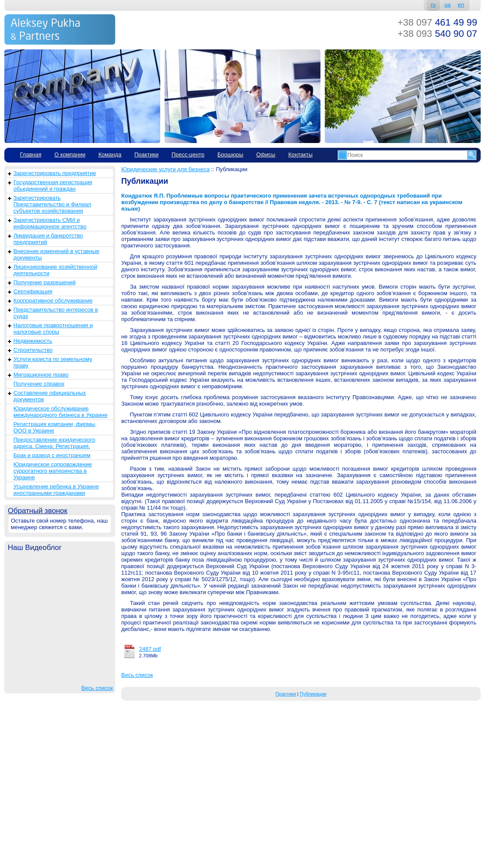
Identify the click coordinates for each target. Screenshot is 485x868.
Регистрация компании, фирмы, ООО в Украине (55, 427)
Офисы (266, 154)
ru (433, 5)
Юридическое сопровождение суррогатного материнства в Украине (53, 471)
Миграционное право (41, 375)
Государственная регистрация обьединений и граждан (53, 185)
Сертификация (33, 291)
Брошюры (230, 154)
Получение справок (39, 384)
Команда (110, 154)
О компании (70, 154)
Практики (146, 154)
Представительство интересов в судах (56, 313)
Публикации (313, 694)
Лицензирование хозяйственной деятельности (55, 270)
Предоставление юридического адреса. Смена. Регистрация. (54, 443)
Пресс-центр (188, 154)
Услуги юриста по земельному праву (53, 362)
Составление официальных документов (50, 396)
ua (447, 5)
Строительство (33, 350)
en (461, 5)
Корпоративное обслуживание (53, 301)
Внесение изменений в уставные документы (56, 254)
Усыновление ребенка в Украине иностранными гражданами (56, 490)
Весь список (97, 688)
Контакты (301, 154)
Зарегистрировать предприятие (55, 173)
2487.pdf (150, 649)
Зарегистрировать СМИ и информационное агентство (50, 223)
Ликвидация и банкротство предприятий (48, 239)
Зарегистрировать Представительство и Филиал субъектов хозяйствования (52, 204)
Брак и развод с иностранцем (52, 455)
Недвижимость (33, 341)
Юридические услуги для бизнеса (165, 169)
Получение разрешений (45, 282)
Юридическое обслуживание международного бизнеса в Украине (60, 412)
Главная (31, 154)
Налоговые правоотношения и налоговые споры (53, 328)
